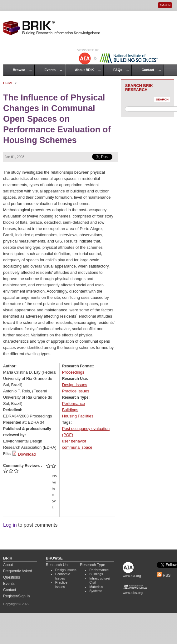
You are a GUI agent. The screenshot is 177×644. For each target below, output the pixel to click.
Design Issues (75, 385)
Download (27, 454)
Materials (96, 587)
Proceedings (73, 372)
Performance (74, 404)
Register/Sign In (16, 596)
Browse (19, 70)
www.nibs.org (133, 593)
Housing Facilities (78, 416)
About (8, 565)
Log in (10, 525)
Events (50, 70)
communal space (77, 447)
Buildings (70, 410)
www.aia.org (132, 576)
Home (8, 83)
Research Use (58, 565)
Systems (96, 591)
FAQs (118, 70)
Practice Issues (76, 391)
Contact (148, 70)
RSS (164, 575)
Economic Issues (63, 576)
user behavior (74, 441)
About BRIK (84, 70)
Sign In (165, 5)
